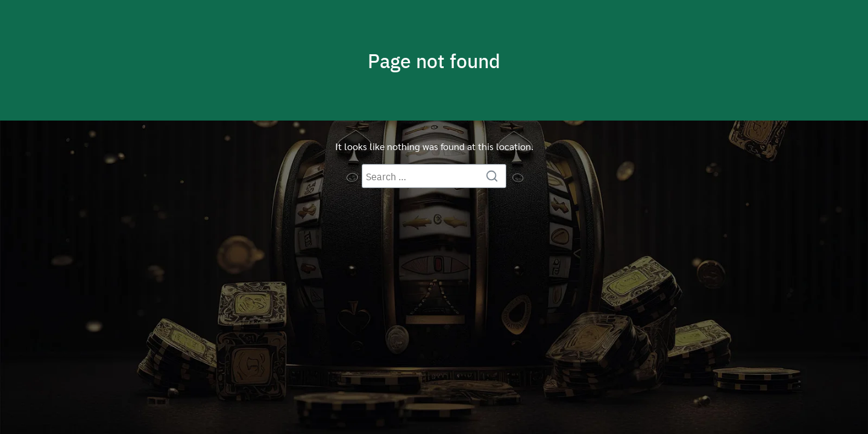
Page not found (434, 60)
